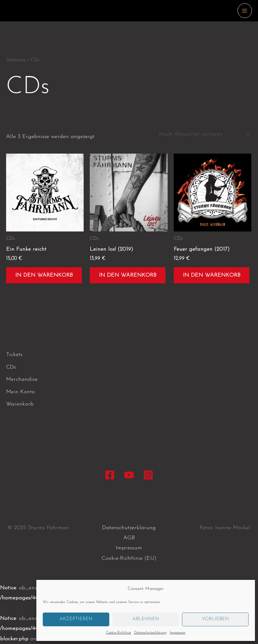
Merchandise (22, 379)
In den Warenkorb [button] (44, 275)
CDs (11, 367)
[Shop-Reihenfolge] (203, 134)
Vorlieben (215, 619)
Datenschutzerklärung (150, 633)
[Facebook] (110, 475)
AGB (129, 538)
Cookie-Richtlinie (118, 633)
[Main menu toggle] (245, 11)
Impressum (178, 633)
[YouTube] (129, 475)
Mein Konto (20, 392)
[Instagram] (148, 475)
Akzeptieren (76, 619)
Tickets (14, 355)
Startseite (16, 60)
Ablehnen (146, 619)
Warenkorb (20, 404)
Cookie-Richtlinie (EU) (129, 558)
